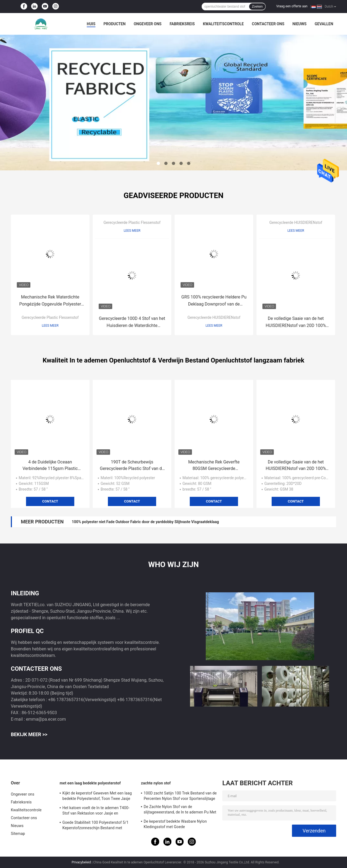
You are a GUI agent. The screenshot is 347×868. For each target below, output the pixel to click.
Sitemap (18, 834)
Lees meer (50, 326)
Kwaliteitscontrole (223, 24)
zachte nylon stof (156, 783)
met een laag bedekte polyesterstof (90, 783)
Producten (115, 24)
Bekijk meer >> (29, 734)
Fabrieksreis (182, 24)
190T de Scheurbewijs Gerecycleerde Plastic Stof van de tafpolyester (132, 466)
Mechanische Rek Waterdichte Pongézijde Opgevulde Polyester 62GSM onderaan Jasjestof (50, 301)
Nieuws (300, 24)
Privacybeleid (81, 862)
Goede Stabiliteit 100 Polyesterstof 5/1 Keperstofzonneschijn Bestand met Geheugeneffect (95, 826)
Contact (50, 501)
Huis (91, 24)
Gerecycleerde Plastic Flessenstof (50, 317)
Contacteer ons (268, 24)
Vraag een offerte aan (292, 6)
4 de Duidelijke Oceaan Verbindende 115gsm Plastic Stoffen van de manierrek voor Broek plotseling (50, 466)
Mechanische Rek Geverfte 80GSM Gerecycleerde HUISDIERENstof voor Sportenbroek (214, 466)
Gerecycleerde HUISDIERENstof (214, 317)
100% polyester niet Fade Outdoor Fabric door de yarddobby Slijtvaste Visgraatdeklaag (145, 522)
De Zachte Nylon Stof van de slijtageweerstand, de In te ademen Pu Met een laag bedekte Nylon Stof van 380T (180, 810)
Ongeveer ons (147, 24)
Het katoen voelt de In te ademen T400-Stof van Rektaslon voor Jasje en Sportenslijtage (96, 811)
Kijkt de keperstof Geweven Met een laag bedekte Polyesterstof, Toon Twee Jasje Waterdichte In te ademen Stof (97, 797)
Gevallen (324, 24)
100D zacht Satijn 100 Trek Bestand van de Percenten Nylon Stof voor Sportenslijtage (180, 796)
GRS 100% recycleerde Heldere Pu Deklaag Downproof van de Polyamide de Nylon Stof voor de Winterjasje (214, 301)
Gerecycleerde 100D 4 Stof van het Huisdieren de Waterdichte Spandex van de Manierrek (132, 322)
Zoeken (257, 7)
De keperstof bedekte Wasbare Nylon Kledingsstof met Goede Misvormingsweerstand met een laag (175, 825)
